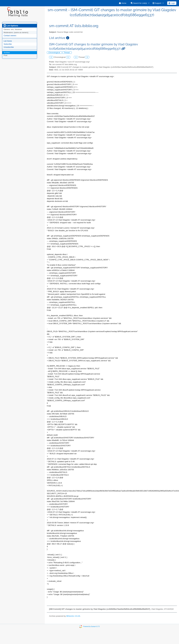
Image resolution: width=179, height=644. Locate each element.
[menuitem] (123, 3)
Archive (7, 53)
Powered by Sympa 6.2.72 (91, 626)
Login (172, 3)
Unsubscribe (9, 47)
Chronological (54, 53)
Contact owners (10, 36)
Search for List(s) (139, 3)
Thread (67, 53)
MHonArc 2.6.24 (73, 616)
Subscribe (8, 44)
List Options (11, 26)
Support (157, 3)
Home (123, 3)
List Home (8, 41)
